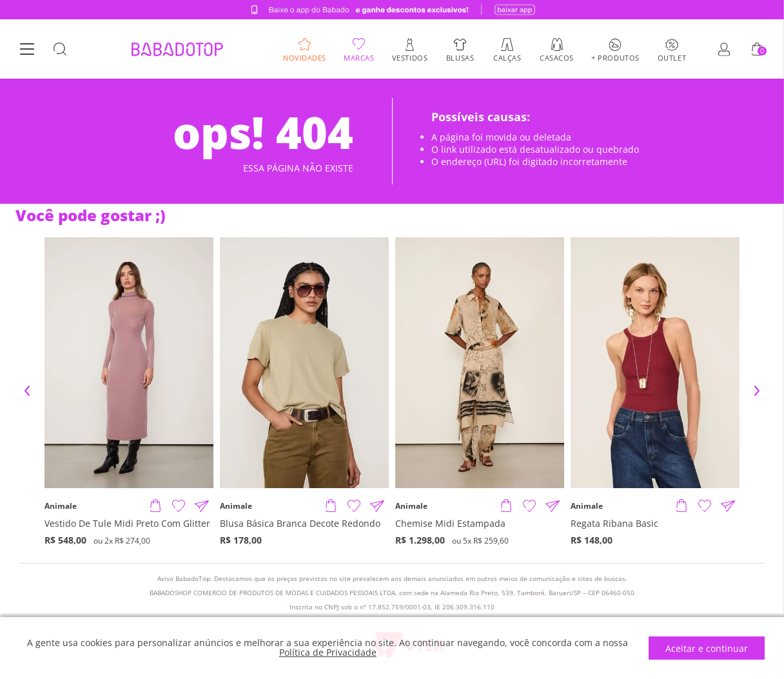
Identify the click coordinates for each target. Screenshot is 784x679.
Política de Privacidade (328, 652)
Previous (27, 391)
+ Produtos (615, 57)
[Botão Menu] (27, 50)
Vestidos (410, 57)
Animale (61, 506)
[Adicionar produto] (155, 506)
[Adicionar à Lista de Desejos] (179, 506)
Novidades (305, 57)
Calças (507, 57)
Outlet (672, 57)
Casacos (557, 57)
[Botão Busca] (60, 50)
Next (757, 391)
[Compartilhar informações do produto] (202, 506)
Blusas (460, 57)
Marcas (359, 57)
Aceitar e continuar (707, 648)
